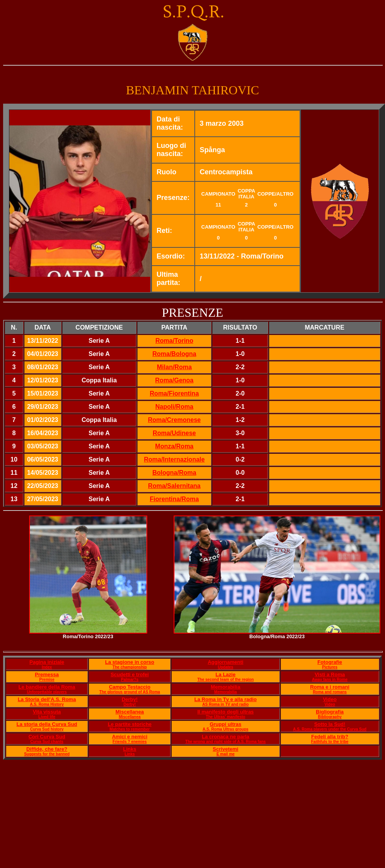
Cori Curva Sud (47, 737)
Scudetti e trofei (130, 674)
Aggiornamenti (226, 662)
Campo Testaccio (130, 687)
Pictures (330, 667)
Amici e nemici (130, 737)
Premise (47, 680)
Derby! (130, 699)
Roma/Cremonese (174, 420)
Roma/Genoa (174, 380)
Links (130, 749)
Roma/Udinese (174, 433)
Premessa (47, 674)
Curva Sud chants (47, 742)
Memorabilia (226, 687)
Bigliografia (330, 712)
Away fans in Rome (330, 680)
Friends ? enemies (130, 742)
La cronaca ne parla (225, 737)
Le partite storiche (130, 724)
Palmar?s (130, 680)
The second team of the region (226, 680)
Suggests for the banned (47, 754)
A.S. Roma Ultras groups (226, 729)
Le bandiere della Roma (47, 687)
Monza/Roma (174, 446)
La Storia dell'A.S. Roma (47, 699)
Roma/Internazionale (174, 459)
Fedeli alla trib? (330, 737)
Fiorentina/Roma (174, 499)
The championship (130, 667)
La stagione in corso (130, 662)
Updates (226, 667)
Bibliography (330, 717)
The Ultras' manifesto (226, 717)
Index (47, 667)
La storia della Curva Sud (47, 724)
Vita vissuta (47, 712)
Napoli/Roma (174, 407)
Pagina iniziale (47, 662)
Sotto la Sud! (330, 724)
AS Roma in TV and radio (226, 704)
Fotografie (330, 662)
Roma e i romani (330, 687)
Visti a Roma (330, 674)
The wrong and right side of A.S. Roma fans (226, 742)
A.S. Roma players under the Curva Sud (330, 729)
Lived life (47, 717)
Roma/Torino (174, 341)
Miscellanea (130, 712)
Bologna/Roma (174, 473)
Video (330, 699)
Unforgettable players (47, 692)
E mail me (226, 754)
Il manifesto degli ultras (226, 712)
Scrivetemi (226, 749)
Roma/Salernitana (174, 486)
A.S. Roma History (47, 704)
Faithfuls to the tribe (330, 742)
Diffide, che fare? (47, 749)
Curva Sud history (47, 729)
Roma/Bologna (174, 354)
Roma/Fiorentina (174, 393)
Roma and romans (330, 692)
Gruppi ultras (226, 724)
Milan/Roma (174, 367)
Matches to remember (130, 729)
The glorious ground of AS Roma (130, 692)
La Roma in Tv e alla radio (225, 699)
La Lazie (226, 674)
